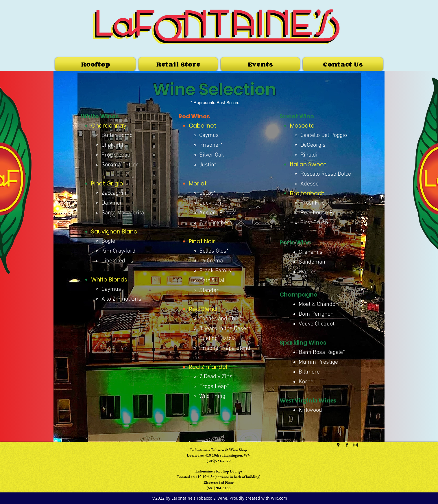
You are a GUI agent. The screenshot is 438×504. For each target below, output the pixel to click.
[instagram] (356, 445)
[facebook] (347, 445)
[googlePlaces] (338, 445)
